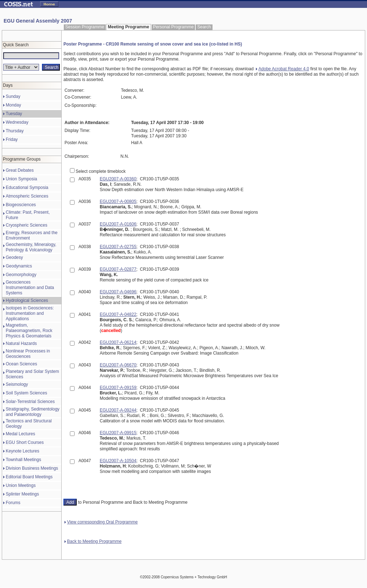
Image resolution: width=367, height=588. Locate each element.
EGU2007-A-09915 (118, 433)
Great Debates (20, 170)
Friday (12, 139)
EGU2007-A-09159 (118, 388)
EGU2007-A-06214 (118, 342)
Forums (13, 503)
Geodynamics (19, 266)
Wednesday (17, 122)
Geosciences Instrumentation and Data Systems (30, 288)
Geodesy (14, 257)
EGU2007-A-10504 (118, 461)
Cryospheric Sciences (27, 225)
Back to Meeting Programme (93, 541)
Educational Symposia (27, 188)
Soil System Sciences (26, 393)
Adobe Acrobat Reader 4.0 (282, 69)
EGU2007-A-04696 (118, 292)
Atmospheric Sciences (27, 196)
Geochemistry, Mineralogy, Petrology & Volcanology (31, 247)
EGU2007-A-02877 (118, 269)
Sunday (13, 96)
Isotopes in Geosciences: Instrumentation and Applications (30, 313)
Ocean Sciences (21, 364)
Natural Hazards (21, 343)
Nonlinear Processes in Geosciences (28, 354)
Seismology (17, 384)
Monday (13, 105)
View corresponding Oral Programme (101, 522)
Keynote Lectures (22, 451)
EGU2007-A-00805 (118, 201)
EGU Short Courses (25, 442)
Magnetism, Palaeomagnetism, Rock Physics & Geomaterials (29, 331)
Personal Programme (173, 27)
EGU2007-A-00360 (118, 179)
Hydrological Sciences (27, 300)
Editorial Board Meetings (29, 477)
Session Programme (85, 27)
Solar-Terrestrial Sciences (30, 402)
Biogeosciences (21, 205)
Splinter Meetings (22, 494)
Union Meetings (21, 485)
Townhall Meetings (23, 460)
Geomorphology (21, 275)
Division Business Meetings (32, 468)
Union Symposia (21, 179)
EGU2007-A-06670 (118, 365)
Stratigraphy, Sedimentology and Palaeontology (33, 412)
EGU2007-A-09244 (118, 410)
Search (204, 27)
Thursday (15, 131)
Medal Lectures (20, 434)
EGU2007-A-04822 (118, 314)
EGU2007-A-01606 (118, 224)
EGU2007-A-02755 (118, 247)
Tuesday (14, 114)
